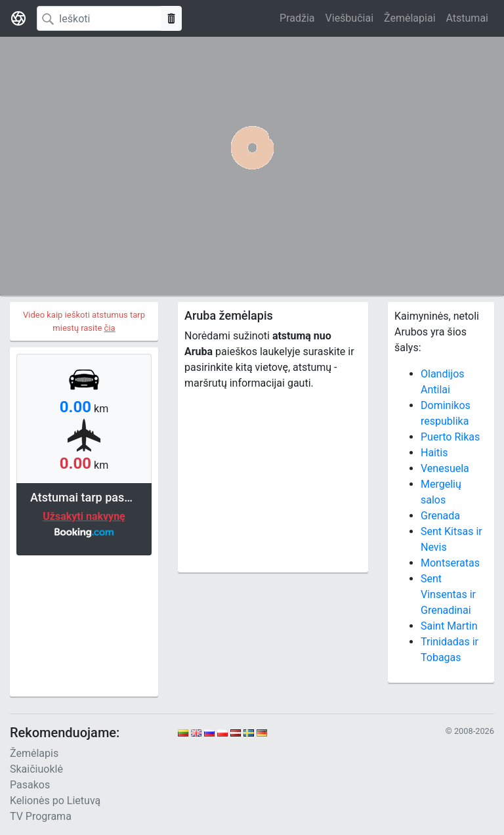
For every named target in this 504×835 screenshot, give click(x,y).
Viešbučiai (349, 18)
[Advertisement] (84, 624)
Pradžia (297, 18)
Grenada (440, 516)
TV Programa (41, 816)
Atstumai (467, 18)
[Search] (99, 18)
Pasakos (30, 785)
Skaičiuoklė (36, 769)
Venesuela (445, 468)
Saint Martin (449, 626)
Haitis (434, 453)
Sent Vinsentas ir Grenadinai (448, 594)
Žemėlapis (34, 753)
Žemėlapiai (409, 18)
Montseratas (450, 563)
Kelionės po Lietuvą (55, 801)
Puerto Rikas (450, 437)
